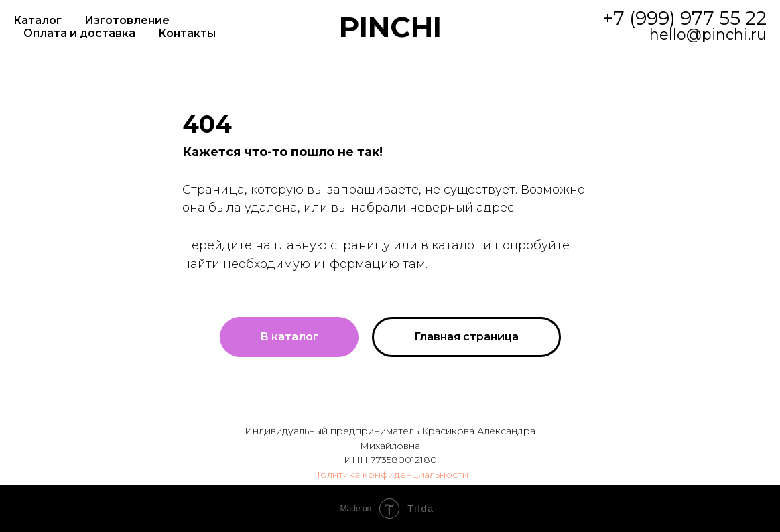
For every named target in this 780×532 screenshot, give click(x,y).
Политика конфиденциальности (390, 474)
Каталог (38, 20)
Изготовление (127, 20)
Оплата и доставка (79, 33)
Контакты (187, 33)
